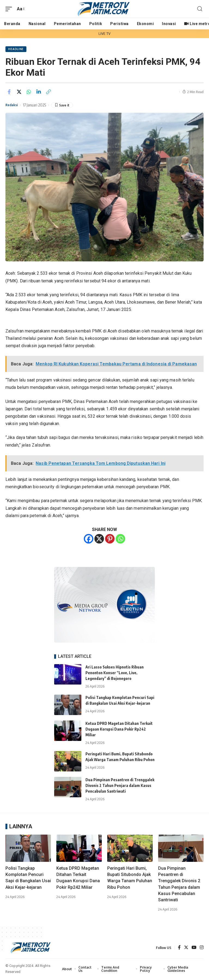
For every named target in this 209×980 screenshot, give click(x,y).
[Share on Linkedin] (39, 93)
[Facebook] (89, 540)
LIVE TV (104, 34)
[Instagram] (202, 949)
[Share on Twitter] (19, 93)
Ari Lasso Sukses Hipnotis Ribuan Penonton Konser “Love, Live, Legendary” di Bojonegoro (115, 674)
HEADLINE (16, 50)
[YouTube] (194, 949)
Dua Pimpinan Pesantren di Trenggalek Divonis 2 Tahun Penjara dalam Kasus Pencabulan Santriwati (120, 786)
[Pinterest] (110, 540)
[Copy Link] (48, 93)
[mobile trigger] (10, 9)
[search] (200, 9)
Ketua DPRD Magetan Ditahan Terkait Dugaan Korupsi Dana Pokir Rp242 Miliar (119, 730)
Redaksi (13, 106)
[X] (99, 540)
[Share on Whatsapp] (29, 93)
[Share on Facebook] (9, 93)
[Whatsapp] (120, 540)
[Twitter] (186, 949)
